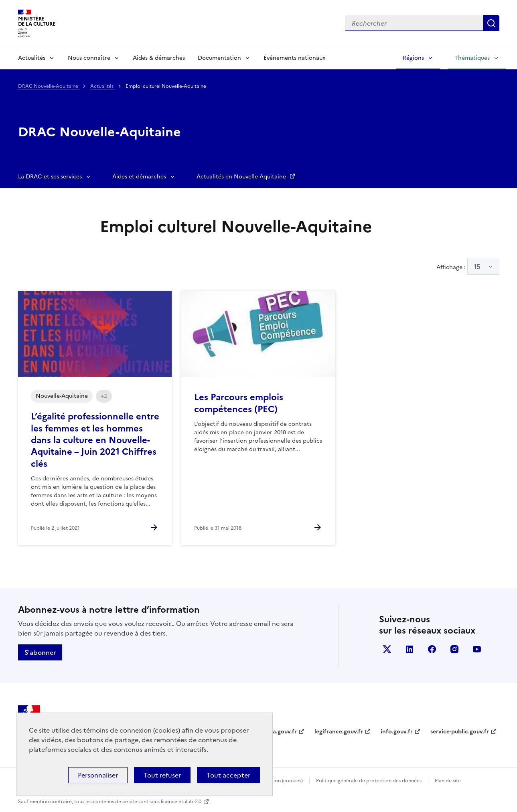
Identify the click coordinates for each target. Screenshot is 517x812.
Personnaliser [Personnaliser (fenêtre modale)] (98, 775)
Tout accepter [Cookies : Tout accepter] (228, 775)
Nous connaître (89, 58)
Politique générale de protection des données (369, 781)
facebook (432, 649)
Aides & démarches (159, 58)
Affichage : (468, 267)
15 (477, 267)
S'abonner (40, 652)
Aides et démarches (139, 177)
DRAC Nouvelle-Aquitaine (49, 86)
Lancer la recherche (491, 23)
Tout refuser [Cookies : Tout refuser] (162, 775)
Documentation (219, 58)
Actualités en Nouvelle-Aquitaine (242, 177)
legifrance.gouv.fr (339, 732)
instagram (454, 649)
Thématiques (472, 58)
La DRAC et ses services (50, 177)
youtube (477, 649)
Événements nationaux (294, 58)
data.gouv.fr (280, 732)
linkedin (410, 649)
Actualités (32, 58)
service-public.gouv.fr (460, 732)
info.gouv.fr (397, 732)
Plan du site (448, 781)
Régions (413, 58)
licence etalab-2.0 (181, 802)
